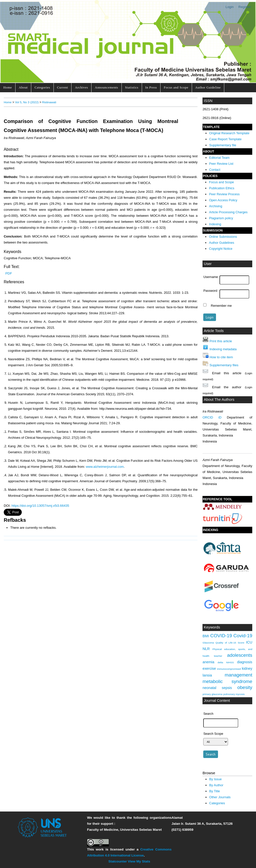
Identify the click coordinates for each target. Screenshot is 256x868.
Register (245, 7)
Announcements (106, 87)
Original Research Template (229, 133)
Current (62, 87)
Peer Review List (221, 164)
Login (230, 7)
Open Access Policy (223, 200)
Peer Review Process (224, 194)
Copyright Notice (221, 249)
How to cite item (221, 357)
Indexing (215, 224)
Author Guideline (208, 87)
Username (210, 277)
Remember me (221, 305)
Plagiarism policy (221, 218)
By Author (216, 785)
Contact (215, 170)
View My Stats (139, 861)
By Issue (215, 779)
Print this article (221, 341)
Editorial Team (219, 158)
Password (210, 291)
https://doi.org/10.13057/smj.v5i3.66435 (40, 506)
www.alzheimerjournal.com (105, 467)
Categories (42, 87)
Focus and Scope (176, 87)
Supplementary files (224, 365)
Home (7, 87)
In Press (151, 87)
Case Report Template (225, 139)
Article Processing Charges (228, 212)
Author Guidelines (222, 243)
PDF (9, 273)
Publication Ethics (222, 188)
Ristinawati (49, 102)
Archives (81, 87)
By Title (215, 791)
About (23, 87)
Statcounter (118, 861)
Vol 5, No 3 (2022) (27, 102)
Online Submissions (223, 237)
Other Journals (220, 797)
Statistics (132, 87)
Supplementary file (223, 145)
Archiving (216, 206)
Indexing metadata (223, 349)
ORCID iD (212, 417)
